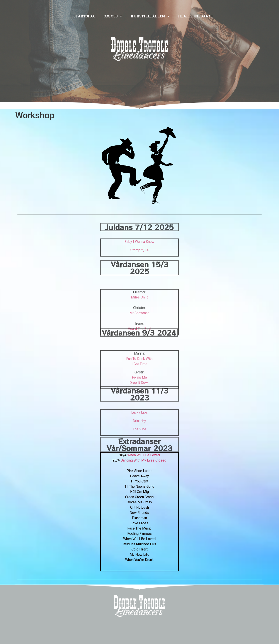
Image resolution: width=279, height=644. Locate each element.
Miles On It (139, 318)
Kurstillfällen (150, 16)
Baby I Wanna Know (139, 250)
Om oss (113, 16)
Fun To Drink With (139, 376)
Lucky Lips (139, 424)
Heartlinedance (196, 16)
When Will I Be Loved (144, 455)
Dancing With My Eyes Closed (143, 460)
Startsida (84, 16)
